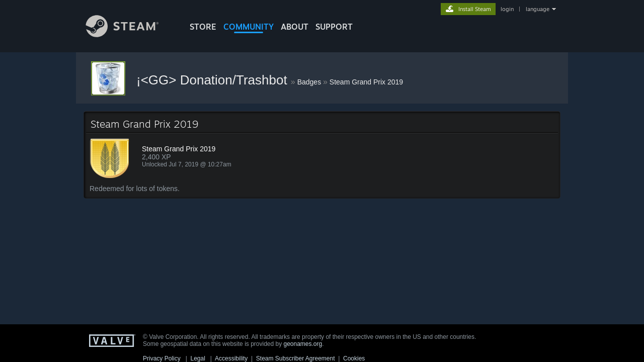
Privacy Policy (162, 358)
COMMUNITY (249, 27)
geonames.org (303, 344)
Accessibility (231, 358)
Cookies (354, 358)
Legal (197, 358)
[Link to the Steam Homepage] (130, 34)
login (507, 9)
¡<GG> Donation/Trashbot (214, 80)
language (538, 9)
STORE (203, 27)
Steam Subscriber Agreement (296, 358)
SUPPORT (334, 27)
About (295, 27)
